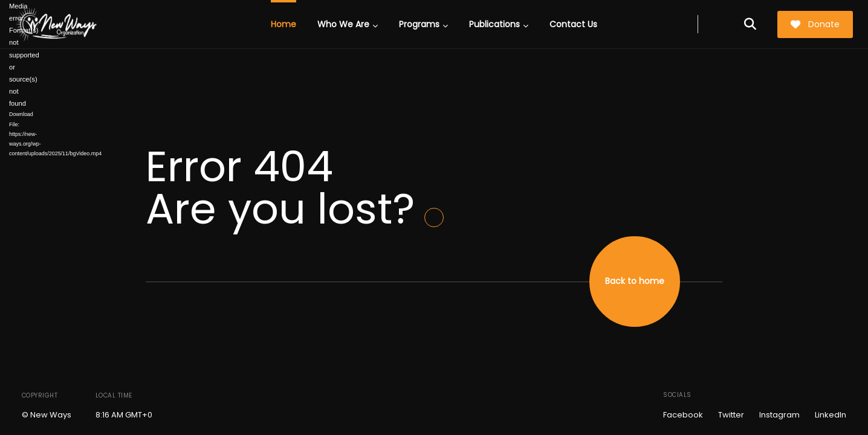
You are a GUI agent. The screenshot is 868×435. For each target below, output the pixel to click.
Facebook (683, 415)
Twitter (731, 415)
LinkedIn (831, 415)
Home (283, 24)
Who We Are (348, 24)
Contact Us (573, 24)
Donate (815, 24)
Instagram (779, 415)
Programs (423, 24)
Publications (499, 24)
